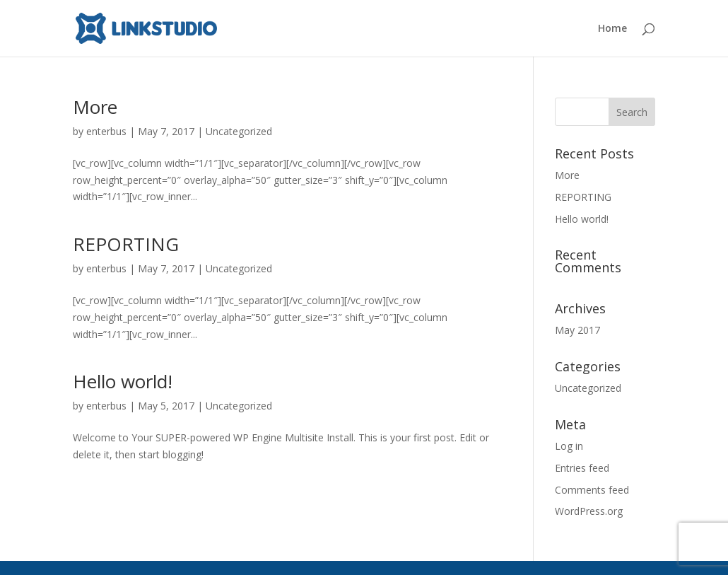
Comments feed (592, 490)
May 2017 (577, 330)
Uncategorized (239, 131)
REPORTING (126, 244)
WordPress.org (589, 511)
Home (612, 29)
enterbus (106, 131)
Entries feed (582, 468)
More (95, 107)
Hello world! (123, 381)
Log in (569, 446)
